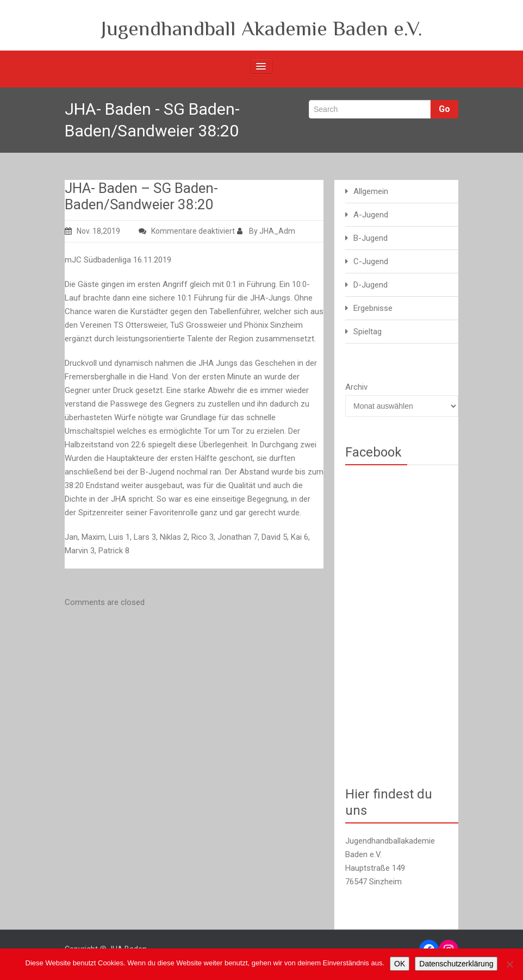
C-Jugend (371, 261)
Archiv (356, 387)
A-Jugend (371, 215)
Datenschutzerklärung (456, 964)
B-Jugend (371, 238)
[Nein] (509, 964)
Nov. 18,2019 (92, 231)
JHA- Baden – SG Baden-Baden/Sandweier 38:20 (141, 196)
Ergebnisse (373, 308)
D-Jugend (371, 285)
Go (444, 109)
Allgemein (371, 191)
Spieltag (368, 332)
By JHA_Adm (266, 231)
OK (400, 964)
